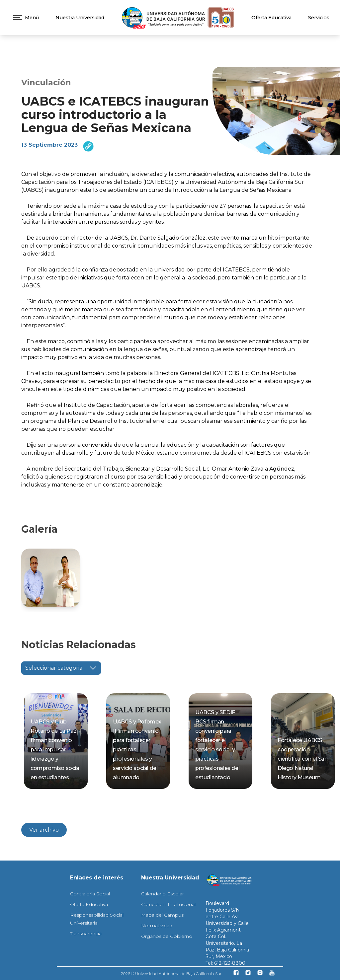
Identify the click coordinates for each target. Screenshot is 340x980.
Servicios (319, 18)
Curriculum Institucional (168, 904)
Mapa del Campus (162, 915)
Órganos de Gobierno (167, 936)
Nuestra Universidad (80, 18)
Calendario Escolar (163, 894)
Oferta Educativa (271, 18)
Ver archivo (44, 830)
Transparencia (86, 934)
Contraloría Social (90, 894)
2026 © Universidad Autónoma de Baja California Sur (171, 974)
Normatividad (157, 926)
